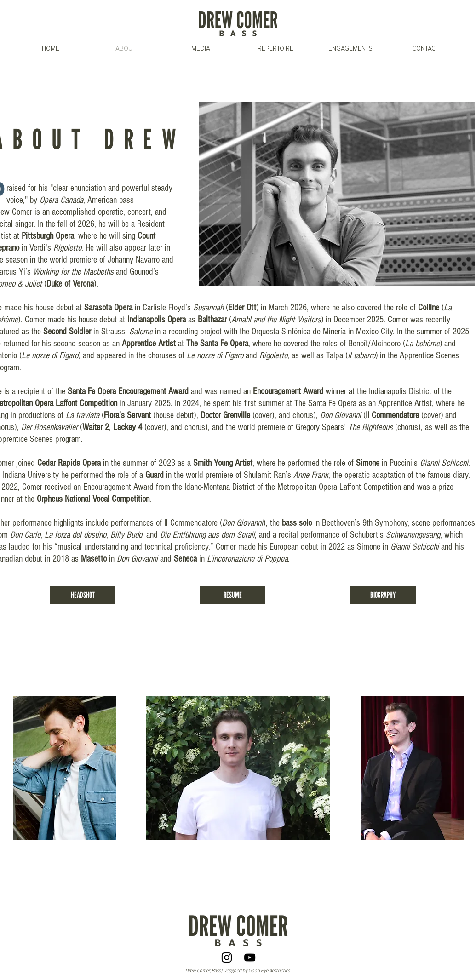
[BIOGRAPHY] (383, 595)
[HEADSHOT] (83, 595)
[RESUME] (233, 595)
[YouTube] (250, 957)
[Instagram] (227, 957)
